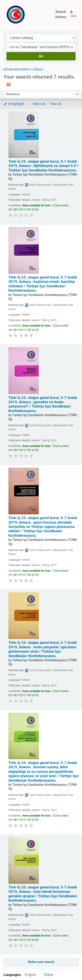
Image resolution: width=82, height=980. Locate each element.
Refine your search (41, 962)
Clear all (56, 104)
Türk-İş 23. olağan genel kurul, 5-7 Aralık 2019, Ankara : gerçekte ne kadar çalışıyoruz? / (43, 404)
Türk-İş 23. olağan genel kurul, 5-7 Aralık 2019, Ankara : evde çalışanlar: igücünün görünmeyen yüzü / (43, 649)
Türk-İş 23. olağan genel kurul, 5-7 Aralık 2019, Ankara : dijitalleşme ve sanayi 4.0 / (43, 166)
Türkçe (48, 975)
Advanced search (16, 69)
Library (38, 69)
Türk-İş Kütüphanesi (28, 14)
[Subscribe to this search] (9, 84)
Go (41, 56)
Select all (39, 104)
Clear (74, 14)
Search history (61, 14)
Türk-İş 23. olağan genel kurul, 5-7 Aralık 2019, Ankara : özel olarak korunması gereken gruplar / (43, 894)
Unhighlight (14, 104)
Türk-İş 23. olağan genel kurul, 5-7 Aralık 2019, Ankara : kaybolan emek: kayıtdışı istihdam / (43, 284)
